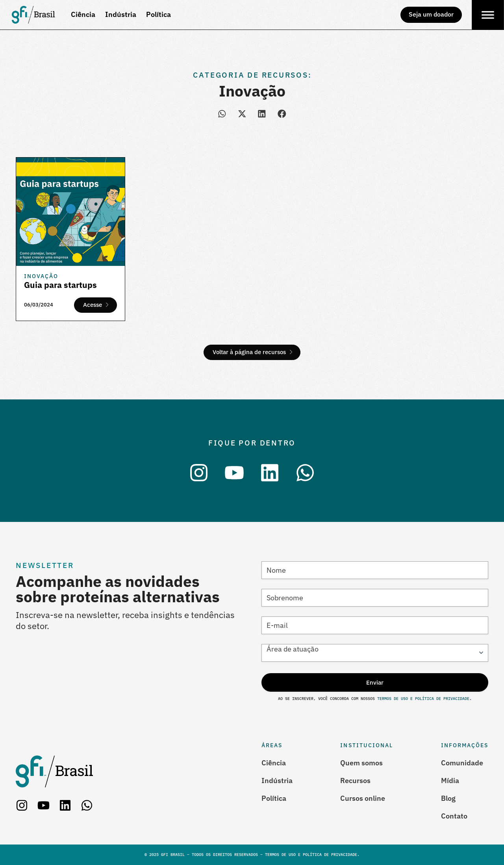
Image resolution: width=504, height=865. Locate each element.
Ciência (274, 763)
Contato (454, 816)
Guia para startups (60, 285)
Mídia (450, 781)
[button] (222, 114)
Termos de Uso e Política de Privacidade (422, 699)
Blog (448, 798)
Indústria (277, 781)
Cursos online (363, 798)
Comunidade (462, 763)
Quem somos (361, 763)
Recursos (355, 781)
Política (274, 798)
